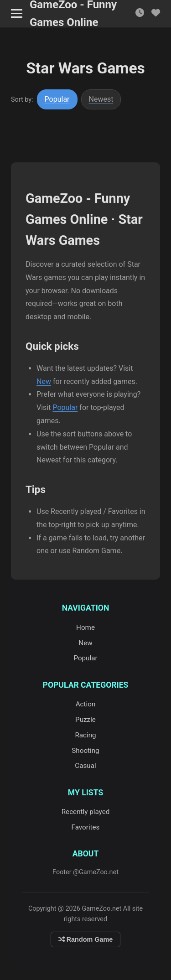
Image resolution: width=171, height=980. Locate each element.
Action (86, 704)
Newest (101, 99)
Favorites (86, 827)
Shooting (85, 751)
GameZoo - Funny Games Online (73, 14)
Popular (57, 99)
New (44, 381)
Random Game (86, 939)
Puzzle (85, 720)
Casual (85, 766)
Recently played (86, 812)
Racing (85, 735)
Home (85, 627)
